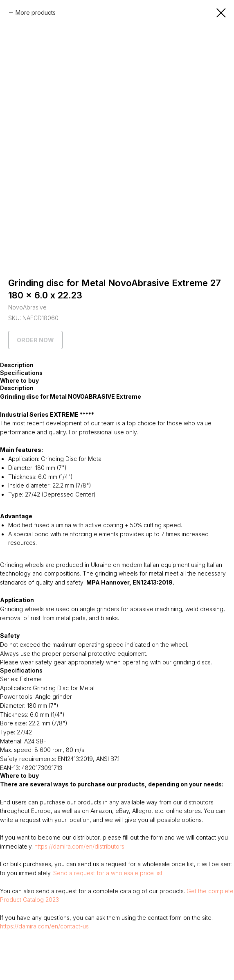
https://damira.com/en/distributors (79, 846)
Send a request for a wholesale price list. (108, 873)
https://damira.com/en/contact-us (44, 926)
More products (36, 12)
